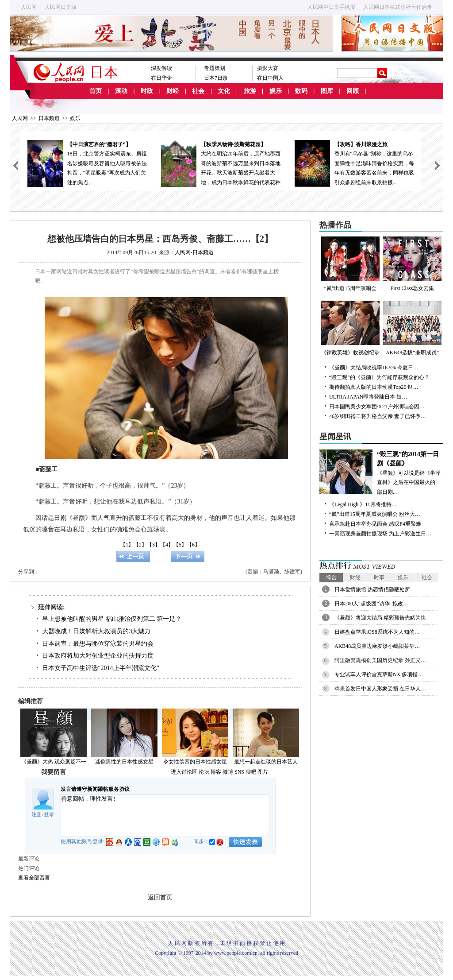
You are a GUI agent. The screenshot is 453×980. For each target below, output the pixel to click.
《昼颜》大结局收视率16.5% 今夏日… (374, 368)
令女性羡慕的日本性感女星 (195, 762)
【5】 (180, 545)
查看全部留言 (34, 878)
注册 (37, 814)
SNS (239, 772)
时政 (147, 91)
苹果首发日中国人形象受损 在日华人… (380, 689)
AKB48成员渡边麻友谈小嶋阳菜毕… (377, 646)
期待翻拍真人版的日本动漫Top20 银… (374, 387)
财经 (173, 91)
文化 (224, 91)
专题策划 (215, 68)
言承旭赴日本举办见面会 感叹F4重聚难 (375, 524)
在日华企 (161, 78)
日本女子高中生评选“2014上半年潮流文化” (100, 668)
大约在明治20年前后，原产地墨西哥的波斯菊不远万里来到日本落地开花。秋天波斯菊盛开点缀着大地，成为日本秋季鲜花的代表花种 (221, 163)
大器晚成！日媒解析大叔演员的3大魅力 (96, 631)
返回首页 (160, 897)
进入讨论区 (184, 772)
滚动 (121, 91)
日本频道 (49, 118)
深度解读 (161, 68)
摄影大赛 (268, 68)
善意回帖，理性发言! (165, 816)
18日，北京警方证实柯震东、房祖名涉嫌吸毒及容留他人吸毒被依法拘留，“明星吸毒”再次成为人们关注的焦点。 (87, 163)
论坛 (204, 772)
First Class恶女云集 (412, 264)
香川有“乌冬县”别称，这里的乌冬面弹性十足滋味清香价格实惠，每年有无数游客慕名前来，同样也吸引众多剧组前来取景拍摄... (354, 163)
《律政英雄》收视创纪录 (350, 328)
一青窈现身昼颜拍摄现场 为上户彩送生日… (380, 534)
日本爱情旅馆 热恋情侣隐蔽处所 (372, 589)
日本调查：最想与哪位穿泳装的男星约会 (98, 644)
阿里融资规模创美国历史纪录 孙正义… (380, 660)
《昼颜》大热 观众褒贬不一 (54, 762)
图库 (327, 91)
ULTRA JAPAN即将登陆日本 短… (368, 397)
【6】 (193, 545)
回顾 (353, 91)
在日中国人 (270, 78)
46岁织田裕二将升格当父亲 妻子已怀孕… (378, 416)
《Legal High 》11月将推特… (363, 504)
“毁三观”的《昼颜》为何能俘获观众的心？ (379, 377)
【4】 (167, 545)
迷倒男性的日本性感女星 (124, 762)
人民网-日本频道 (194, 252)
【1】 (127, 545)
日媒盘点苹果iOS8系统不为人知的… (377, 632)
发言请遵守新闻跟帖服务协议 (95, 789)
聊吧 (251, 772)
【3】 (154, 545)
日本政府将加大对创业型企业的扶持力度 (98, 656)
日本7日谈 (216, 78)
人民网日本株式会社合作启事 (398, 7)
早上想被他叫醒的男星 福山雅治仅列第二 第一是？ (112, 619)
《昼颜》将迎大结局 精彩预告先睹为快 (380, 618)
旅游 (250, 91)
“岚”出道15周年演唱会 (350, 264)
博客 (216, 772)
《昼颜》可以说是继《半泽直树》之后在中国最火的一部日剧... (381, 472)
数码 (301, 91)
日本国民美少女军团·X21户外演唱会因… (377, 407)
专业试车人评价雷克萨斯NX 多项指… (379, 674)
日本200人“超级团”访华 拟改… (371, 604)
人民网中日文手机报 (331, 7)
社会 (198, 91)
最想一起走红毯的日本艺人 (266, 762)
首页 (96, 91)
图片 (263, 772)
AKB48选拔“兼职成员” (412, 328)
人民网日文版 (61, 7)
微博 (228, 772)
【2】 (140, 545)
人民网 (29, 7)
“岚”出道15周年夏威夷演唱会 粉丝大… (375, 514)
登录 (49, 814)
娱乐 (276, 91)
